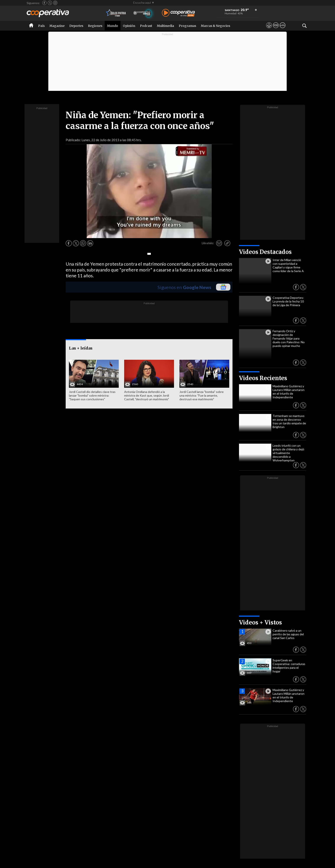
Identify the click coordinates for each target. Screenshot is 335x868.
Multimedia (165, 26)
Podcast (146, 26)
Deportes (76, 26)
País (41, 26)
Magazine (57, 26)
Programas (187, 26)
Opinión (129, 26)
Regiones (95, 26)
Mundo (113, 26)
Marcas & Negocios (215, 26)
